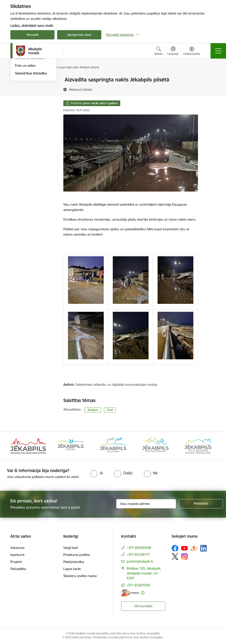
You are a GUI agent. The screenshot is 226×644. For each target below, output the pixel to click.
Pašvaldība (18, 569)
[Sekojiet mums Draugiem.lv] (194, 548)
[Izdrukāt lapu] (209, 78)
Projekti (16, 562)
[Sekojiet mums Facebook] (175, 548)
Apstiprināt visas (79, 35)
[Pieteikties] (201, 504)
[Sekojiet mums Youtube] (185, 548)
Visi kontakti (143, 606)
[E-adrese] (130, 593)
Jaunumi (21, 80)
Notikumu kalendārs (30, 111)
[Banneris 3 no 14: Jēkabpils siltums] (113, 446)
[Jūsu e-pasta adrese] (146, 504)
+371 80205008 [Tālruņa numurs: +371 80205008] (139, 548)
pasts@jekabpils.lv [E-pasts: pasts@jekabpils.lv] (140, 561)
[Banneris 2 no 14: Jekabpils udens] (71, 446)
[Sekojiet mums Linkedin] (203, 548)
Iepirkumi (17, 555)
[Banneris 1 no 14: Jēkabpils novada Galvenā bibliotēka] (28, 446)
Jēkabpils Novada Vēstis (33, 103)
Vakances (17, 548)
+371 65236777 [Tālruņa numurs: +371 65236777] (138, 555)
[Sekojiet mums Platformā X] (175, 557)
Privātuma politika (77, 555)
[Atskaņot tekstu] (81, 89)
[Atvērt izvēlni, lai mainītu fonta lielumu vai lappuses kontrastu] (192, 52)
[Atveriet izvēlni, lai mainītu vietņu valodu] (173, 51)
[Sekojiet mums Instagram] (185, 556)
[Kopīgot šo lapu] (209, 89)
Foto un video (25, 118)
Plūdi (110, 410)
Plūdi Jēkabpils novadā (32, 88)
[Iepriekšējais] (18, 446)
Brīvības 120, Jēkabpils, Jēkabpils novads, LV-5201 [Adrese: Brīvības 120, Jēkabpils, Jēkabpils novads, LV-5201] (144, 573)
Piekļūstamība (74, 562)
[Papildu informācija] (143, 593)
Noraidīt (33, 35)
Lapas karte (72, 569)
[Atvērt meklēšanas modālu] (159, 52)
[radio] (96, 473)
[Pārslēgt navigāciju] (218, 51)
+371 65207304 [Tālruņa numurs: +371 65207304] (138, 585)
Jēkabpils (93, 410)
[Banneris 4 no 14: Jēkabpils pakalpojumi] (155, 446)
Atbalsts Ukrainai (27, 95)
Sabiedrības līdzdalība (31, 126)
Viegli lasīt (71, 548)
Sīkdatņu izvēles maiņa (80, 576)
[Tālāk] (208, 446)
